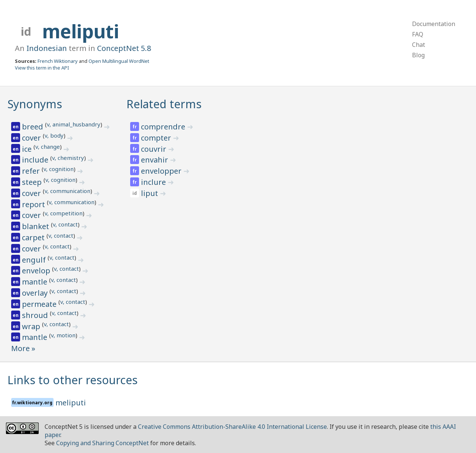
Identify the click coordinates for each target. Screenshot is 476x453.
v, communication (67, 191)
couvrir (155, 149)
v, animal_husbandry (74, 124)
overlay (36, 293)
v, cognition (59, 169)
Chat (419, 45)
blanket (36, 226)
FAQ (418, 34)
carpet (34, 237)
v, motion (63, 335)
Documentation (434, 24)
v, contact (65, 224)
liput (150, 193)
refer (32, 171)
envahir (155, 160)
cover (32, 138)
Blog (418, 55)
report (34, 204)
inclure (154, 182)
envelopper (162, 171)
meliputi (81, 31)
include (36, 160)
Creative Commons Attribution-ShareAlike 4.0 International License (232, 427)
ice (28, 149)
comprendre (164, 127)
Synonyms (35, 104)
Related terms (164, 104)
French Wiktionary (58, 61)
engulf (35, 260)
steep (33, 182)
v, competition (64, 213)
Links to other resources (73, 380)
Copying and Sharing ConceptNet (102, 443)
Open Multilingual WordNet (119, 61)
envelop (37, 271)
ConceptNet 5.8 (124, 48)
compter (157, 138)
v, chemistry (68, 158)
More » (23, 348)
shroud (36, 315)
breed (33, 127)
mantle (36, 282)
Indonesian (47, 48)
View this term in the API (42, 68)
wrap (32, 326)
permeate (40, 304)
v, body (54, 135)
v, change (48, 147)
